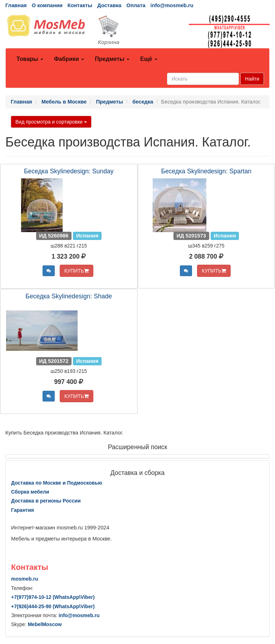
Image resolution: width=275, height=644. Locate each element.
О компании (47, 5)
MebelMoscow (45, 624)
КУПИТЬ (77, 271)
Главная (16, 5)
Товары (30, 59)
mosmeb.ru (24, 579)
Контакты (80, 5)
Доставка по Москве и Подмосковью (57, 483)
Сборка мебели (30, 492)
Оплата (136, 5)
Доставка (109, 5)
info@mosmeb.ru (172, 5)
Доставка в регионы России (46, 501)
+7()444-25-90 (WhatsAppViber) (53, 606)
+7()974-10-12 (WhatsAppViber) (53, 597)
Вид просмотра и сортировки (51, 122)
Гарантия (23, 510)
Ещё (149, 59)
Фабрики (69, 59)
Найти (252, 79)
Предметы (112, 59)
